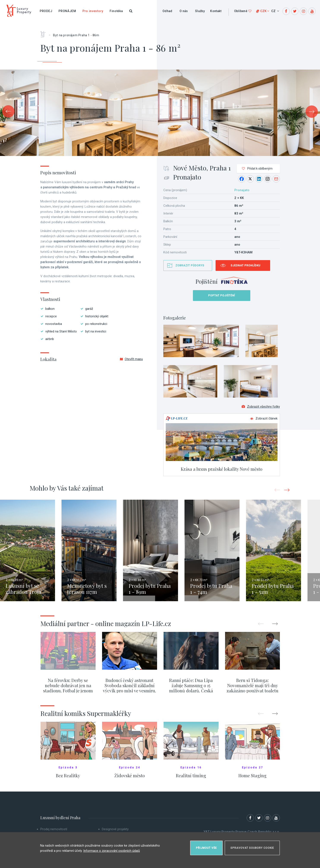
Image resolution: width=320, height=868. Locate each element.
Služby (200, 11)
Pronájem (67, 11)
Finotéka (116, 11)
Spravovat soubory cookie (252, 848)
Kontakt (216, 11)
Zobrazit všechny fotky (261, 407)
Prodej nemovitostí (54, 830)
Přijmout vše (206, 848)
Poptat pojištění (222, 296)
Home (45, 33)
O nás (184, 11)
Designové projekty (115, 830)
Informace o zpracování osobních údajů (112, 851)
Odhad (167, 11)
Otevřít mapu (131, 359)
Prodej (46, 11)
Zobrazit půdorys (190, 265)
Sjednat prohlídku (246, 265)
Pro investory (93, 11)
